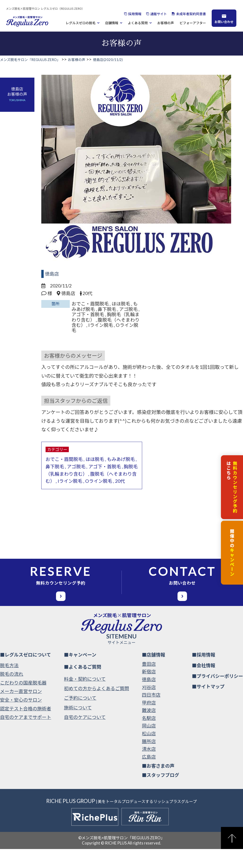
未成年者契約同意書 (191, 14)
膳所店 (149, 760)
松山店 (149, 753)
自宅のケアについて (85, 736)
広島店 (149, 776)
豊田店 (149, 683)
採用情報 (135, 14)
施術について (78, 727)
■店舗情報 (154, 674)
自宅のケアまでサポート (26, 736)
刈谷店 (149, 706)
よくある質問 (138, 23)
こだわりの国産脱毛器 (23, 702)
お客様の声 (166, 23)
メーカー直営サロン (21, 710)
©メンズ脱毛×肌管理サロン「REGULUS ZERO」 (121, 857)
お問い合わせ (224, 22)
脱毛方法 (9, 684)
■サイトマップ (208, 706)
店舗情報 (112, 23)
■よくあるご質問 (83, 686)
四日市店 (151, 714)
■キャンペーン (80, 674)
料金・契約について (85, 698)
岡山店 (149, 745)
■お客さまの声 (158, 785)
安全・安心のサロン (21, 719)
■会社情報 (204, 684)
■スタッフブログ (161, 794)
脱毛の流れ (12, 693)
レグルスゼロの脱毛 (81, 23)
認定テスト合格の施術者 (26, 728)
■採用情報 (204, 674)
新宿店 (149, 691)
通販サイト (159, 14)
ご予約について (80, 717)
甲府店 (149, 722)
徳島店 (52, 274)
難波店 (149, 730)
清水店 (149, 768)
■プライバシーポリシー (217, 695)
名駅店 (149, 737)
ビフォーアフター (193, 23)
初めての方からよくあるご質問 (97, 707)
